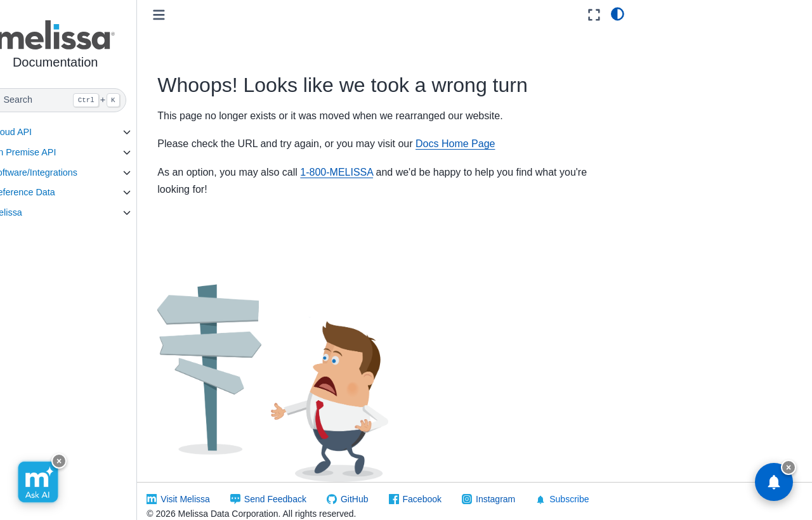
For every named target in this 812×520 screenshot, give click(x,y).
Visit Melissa (211, 488)
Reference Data (49, 192)
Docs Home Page (481, 144)
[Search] (81, 100)
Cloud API (37, 132)
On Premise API (49, 152)
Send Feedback (301, 488)
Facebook (447, 488)
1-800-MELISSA (362, 172)
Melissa (32, 212)
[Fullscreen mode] (594, 15)
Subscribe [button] (587, 488)
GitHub (380, 488)
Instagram (521, 488)
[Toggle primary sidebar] (184, 15)
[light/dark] (618, 13)
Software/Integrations (60, 172)
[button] (81, 47)
